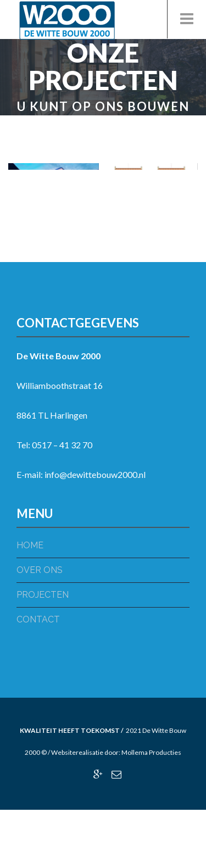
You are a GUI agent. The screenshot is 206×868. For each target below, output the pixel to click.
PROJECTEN (43, 595)
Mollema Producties (151, 752)
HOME (30, 545)
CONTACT (38, 619)
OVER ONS (40, 570)
